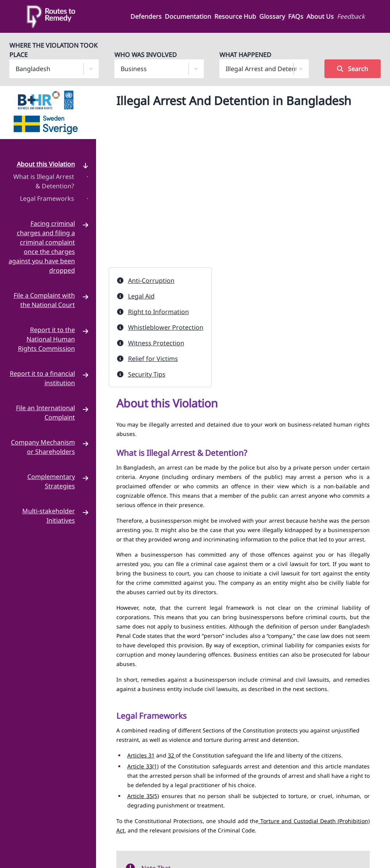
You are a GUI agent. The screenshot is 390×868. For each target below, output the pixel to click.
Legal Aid (141, 296)
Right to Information (158, 312)
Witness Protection (156, 343)
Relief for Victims (153, 359)
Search (353, 69)
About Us (320, 16)
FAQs (296, 16)
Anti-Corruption (151, 280)
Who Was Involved (146, 55)
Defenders (146, 16)
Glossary (272, 16)
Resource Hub (235, 16)
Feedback (351, 16)
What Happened (245, 55)
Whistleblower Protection (166, 327)
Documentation (188, 16)
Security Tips (147, 374)
